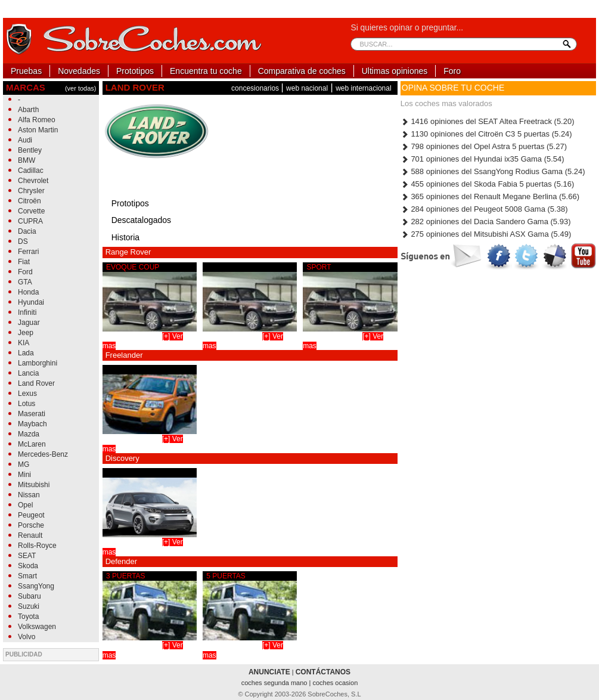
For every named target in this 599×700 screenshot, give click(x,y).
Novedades (79, 71)
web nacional (307, 88)
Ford (25, 272)
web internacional (363, 88)
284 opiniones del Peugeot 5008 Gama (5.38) (484, 209)
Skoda (28, 566)
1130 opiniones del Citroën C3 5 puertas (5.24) (486, 134)
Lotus (27, 404)
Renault (30, 535)
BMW (27, 160)
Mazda (29, 434)
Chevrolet (33, 181)
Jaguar (29, 323)
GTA (25, 282)
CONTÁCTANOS (323, 672)
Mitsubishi (34, 485)
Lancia (28, 373)
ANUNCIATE (269, 672)
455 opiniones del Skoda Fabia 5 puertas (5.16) (488, 184)
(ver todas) (81, 88)
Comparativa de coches (302, 71)
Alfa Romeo (37, 120)
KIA (24, 343)
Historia (125, 237)
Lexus (27, 394)
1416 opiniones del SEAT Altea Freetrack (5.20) (488, 121)
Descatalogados (141, 220)
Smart (27, 576)
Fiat (24, 262)
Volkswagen (37, 627)
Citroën (30, 201)
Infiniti (27, 312)
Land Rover (36, 383)
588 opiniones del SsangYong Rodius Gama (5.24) (493, 171)
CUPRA (30, 221)
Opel (25, 505)
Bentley (30, 150)
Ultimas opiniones (395, 71)
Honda (28, 292)
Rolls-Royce (37, 546)
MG (24, 464)
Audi (25, 140)
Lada (26, 353)
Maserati (32, 414)
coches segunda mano (275, 683)
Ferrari (28, 252)
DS (23, 241)
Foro (452, 71)
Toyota (28, 617)
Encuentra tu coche (206, 71)
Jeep (26, 333)
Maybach (32, 424)
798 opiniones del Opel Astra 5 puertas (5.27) (484, 146)
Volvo (27, 637)
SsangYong (36, 586)
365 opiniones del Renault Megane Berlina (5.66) (490, 196)
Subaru (30, 596)
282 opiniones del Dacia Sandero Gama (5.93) (486, 222)
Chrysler (31, 191)
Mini (24, 475)
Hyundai (31, 302)
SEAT (27, 556)
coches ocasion (335, 683)
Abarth (28, 110)
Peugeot (31, 515)
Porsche (31, 525)
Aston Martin (38, 130)
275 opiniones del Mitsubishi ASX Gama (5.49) (486, 234)
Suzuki (29, 606)
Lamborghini (38, 363)
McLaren (32, 444)
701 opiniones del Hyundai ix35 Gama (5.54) (482, 159)
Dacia (27, 231)
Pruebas (26, 71)
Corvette (31, 211)
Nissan (29, 495)
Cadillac (31, 171)
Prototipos (135, 71)
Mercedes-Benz (43, 454)
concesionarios (256, 88)
